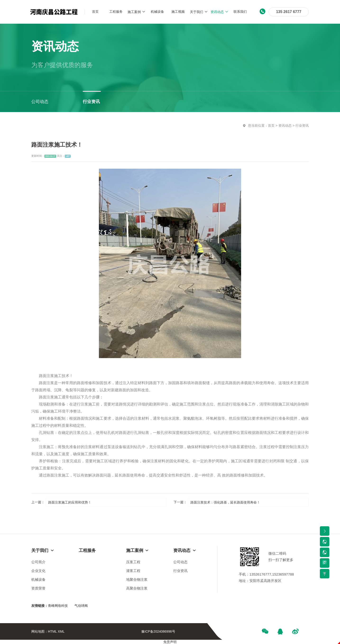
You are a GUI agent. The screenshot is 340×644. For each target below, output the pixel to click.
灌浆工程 (133, 571)
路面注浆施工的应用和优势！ (70, 502)
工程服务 (87, 550)
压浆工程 (133, 562)
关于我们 (43, 550)
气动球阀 (81, 606)
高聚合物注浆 (137, 588)
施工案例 (138, 550)
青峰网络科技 (58, 606)
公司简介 (38, 562)
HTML (52, 631)
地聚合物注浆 (137, 579)
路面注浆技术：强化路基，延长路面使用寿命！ (225, 502)
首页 (271, 126)
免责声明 (170, 642)
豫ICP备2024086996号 (158, 631)
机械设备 (38, 579)
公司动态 (180, 562)
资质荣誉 (38, 588)
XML (61, 631)
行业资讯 (302, 126)
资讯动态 (285, 126)
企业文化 (38, 571)
